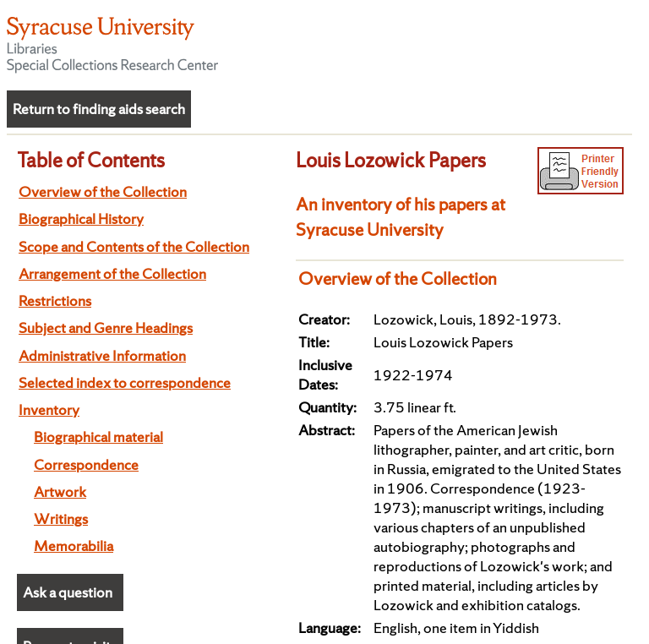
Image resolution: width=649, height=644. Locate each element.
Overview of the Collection (103, 191)
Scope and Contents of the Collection (134, 246)
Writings (61, 518)
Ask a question (68, 592)
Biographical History (81, 218)
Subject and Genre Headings (106, 327)
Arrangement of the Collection (112, 273)
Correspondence (86, 464)
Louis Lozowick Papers (391, 160)
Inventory (49, 409)
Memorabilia (74, 546)
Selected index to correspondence (125, 382)
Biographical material (98, 437)
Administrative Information (102, 355)
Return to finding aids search (99, 109)
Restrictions (55, 300)
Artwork (60, 491)
